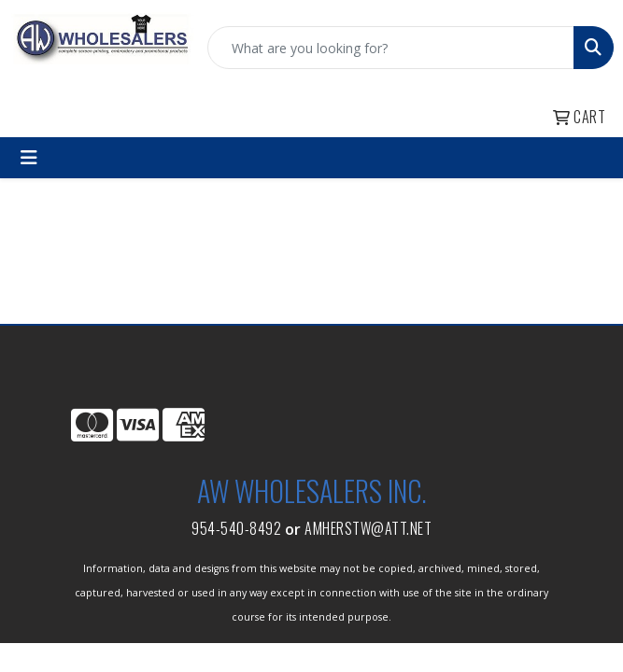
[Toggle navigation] (29, 158)
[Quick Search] (391, 48)
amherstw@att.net (368, 528)
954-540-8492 (236, 528)
